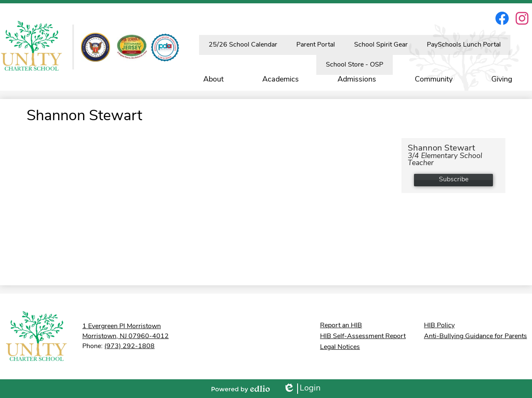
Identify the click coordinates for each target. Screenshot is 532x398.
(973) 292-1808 (129, 346)
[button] (213, 79)
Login (302, 389)
